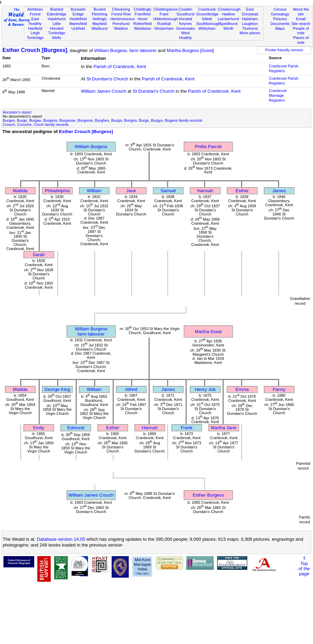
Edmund (76, 428)
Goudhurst (186, 14)
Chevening (121, 9)
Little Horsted (57, 26)
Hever (142, 19)
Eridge (78, 14)
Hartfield (35, 28)
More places (250, 33)
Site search (301, 24)
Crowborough (229, 9)
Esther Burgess (208, 495)
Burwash (78, 9)
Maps (280, 28)
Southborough (208, 24)
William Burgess (91, 147)
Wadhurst (99, 28)
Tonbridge (35, 38)
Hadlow (228, 14)
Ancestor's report (17, 112)
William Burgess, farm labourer (125, 50)
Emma (242, 389)
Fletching (99, 14)
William (94, 191)
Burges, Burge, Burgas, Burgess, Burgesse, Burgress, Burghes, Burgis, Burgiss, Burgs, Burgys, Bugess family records (103, 120)
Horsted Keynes (185, 21)
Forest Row (121, 14)
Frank (187, 428)
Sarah (39, 255)
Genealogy (280, 14)
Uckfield (78, 28)
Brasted (57, 9)
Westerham (164, 28)
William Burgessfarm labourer (91, 331)
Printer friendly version (284, 50)
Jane (131, 191)
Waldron (121, 28)
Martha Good (208, 332)
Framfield (142, 14)
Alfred (131, 389)
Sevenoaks (185, 28)
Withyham (207, 28)
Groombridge (207, 14)
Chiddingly (142, 9)
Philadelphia (57, 191)
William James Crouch (104, 91)
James (279, 191)
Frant (164, 14)
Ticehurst (250, 28)
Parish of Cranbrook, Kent (120, 67)
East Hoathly (35, 21)
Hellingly (100, 19)
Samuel (168, 191)
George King (57, 389)
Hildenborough (166, 19)
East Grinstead (250, 12)
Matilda (20, 191)
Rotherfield (142, 24)
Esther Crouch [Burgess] (35, 50)
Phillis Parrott (208, 147)
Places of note (301, 40)
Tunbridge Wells (57, 35)
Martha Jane (224, 428)
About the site (301, 12)
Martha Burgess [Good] (190, 50)
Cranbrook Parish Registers (284, 68)
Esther (242, 191)
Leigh (35, 33)
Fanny (279, 389)
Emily (39, 428)
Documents (280, 24)
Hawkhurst (57, 19)
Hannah (205, 191)
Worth (228, 28)
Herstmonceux (123, 19)
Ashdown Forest (35, 12)
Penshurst (121, 24)
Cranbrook (207, 9)
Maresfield (78, 24)
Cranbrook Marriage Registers (278, 95)
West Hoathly (186, 35)
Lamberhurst (228, 19)
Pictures (280, 19)
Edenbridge (57, 14)
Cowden (185, 9)
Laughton (250, 24)
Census (280, 9)
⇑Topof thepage (304, 566)
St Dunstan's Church (107, 79)
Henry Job (205, 389)
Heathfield (78, 19)
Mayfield (99, 24)
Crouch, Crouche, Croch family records (36, 124)
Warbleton (142, 28)
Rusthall (164, 24)
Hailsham (250, 19)
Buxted (99, 9)
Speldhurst (228, 24)
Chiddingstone (166, 9)
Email (301, 19)
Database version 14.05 (61, 539)
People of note (301, 31)
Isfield (207, 19)
